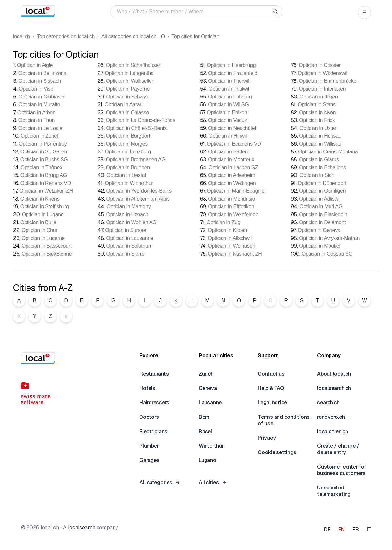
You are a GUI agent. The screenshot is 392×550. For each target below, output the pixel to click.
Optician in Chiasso (127, 112)
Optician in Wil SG (228, 105)
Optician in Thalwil (229, 89)
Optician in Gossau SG (327, 254)
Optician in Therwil (229, 81)
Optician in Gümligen (322, 191)
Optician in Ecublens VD (234, 144)
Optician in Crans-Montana (328, 152)
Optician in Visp (36, 89)
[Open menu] (365, 12)
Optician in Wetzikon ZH (46, 191)
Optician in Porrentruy (43, 144)
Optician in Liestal (126, 175)
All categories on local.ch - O (133, 36)
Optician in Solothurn (129, 246)
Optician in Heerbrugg (231, 65)
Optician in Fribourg (230, 97)
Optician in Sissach (40, 81)
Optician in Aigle (35, 65)
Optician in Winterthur (129, 183)
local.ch (22, 36)
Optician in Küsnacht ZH (235, 254)
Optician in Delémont (322, 222)
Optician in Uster (318, 128)
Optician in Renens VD (46, 183)
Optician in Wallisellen (130, 81)
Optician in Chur (40, 230)
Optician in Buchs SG (44, 160)
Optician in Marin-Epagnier (236, 191)
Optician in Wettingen (232, 183)
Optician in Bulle (38, 222)
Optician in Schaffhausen (134, 65)
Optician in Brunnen (128, 167)
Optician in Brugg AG (44, 175)
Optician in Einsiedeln (323, 214)
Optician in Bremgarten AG (135, 160)
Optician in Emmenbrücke (328, 81)
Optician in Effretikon (231, 207)
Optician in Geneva (319, 230)
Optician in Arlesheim (232, 175)
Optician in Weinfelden (233, 214)
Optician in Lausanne (130, 238)
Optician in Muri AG (321, 207)
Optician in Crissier (320, 65)
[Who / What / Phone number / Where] (194, 12)
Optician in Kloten (227, 230)
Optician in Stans (317, 105)
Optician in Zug (223, 222)
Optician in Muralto (39, 105)
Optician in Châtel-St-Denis (136, 128)
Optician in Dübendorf (322, 183)
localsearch (82, 528)
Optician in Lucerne (43, 238)
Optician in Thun (36, 120)
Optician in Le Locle (40, 128)
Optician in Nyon (317, 112)
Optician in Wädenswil (322, 73)
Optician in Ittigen (319, 97)
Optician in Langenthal (130, 73)
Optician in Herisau (320, 136)
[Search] (276, 12)
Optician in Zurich (40, 136)
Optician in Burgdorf (128, 136)
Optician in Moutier (320, 246)
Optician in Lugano (43, 214)
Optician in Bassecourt (47, 246)
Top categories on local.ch (66, 36)
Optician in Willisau (320, 144)
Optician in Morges (127, 144)
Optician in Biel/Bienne (47, 254)
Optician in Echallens (322, 167)
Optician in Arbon (36, 112)
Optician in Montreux (231, 160)
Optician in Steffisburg (45, 207)
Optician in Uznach (127, 214)
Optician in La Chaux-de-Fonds (140, 120)
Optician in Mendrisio (232, 199)
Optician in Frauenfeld (233, 73)
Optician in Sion (317, 175)
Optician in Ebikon (227, 112)
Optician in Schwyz (127, 97)
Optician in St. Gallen (44, 152)
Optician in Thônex (41, 167)
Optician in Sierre (125, 254)
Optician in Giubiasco (42, 97)
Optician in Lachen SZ (233, 167)
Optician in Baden (228, 152)
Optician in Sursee (125, 230)
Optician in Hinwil (228, 136)
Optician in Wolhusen (232, 246)
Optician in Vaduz (228, 120)
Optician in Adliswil (320, 199)
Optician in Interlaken (322, 89)
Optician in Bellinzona (42, 73)
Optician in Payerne (128, 89)
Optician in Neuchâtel (232, 128)
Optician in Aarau (123, 105)
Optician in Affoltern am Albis (138, 199)
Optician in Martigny (128, 207)
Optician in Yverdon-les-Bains (139, 191)
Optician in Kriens (40, 199)
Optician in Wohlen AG (131, 222)
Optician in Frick (317, 120)
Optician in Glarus (319, 160)
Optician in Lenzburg (128, 152)
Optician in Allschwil (230, 238)
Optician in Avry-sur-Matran (329, 238)
